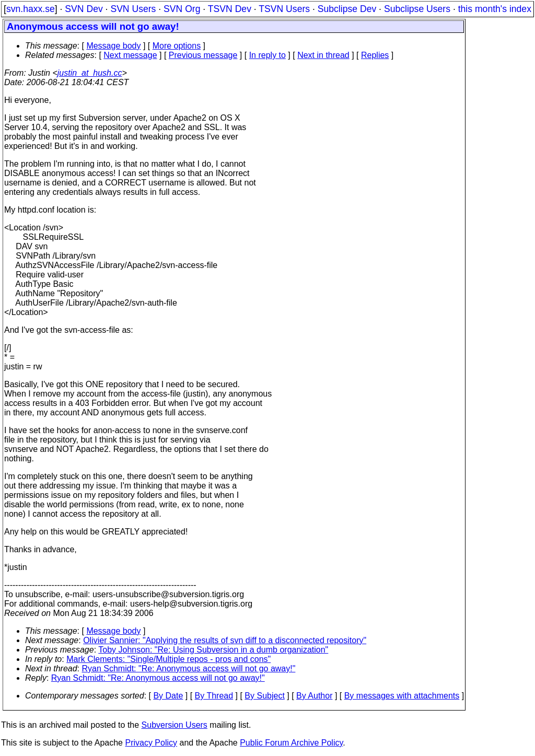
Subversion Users (175, 725)
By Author (314, 696)
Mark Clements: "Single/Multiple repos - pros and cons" (168, 659)
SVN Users (133, 9)
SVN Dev (84, 9)
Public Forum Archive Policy (291, 743)
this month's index (495, 9)
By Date (168, 696)
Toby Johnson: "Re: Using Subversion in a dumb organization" (213, 650)
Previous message (203, 55)
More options (177, 46)
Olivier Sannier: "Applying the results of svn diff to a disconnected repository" (225, 640)
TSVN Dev (230, 9)
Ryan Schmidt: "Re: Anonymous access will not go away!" (189, 668)
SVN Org (182, 9)
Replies (375, 55)
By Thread (214, 696)
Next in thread (323, 55)
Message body (113, 46)
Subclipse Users (417, 9)
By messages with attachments (402, 696)
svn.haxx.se (31, 9)
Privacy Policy (151, 743)
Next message (130, 55)
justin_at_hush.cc (90, 73)
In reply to (267, 55)
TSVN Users (284, 9)
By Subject (264, 696)
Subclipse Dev (347, 9)
